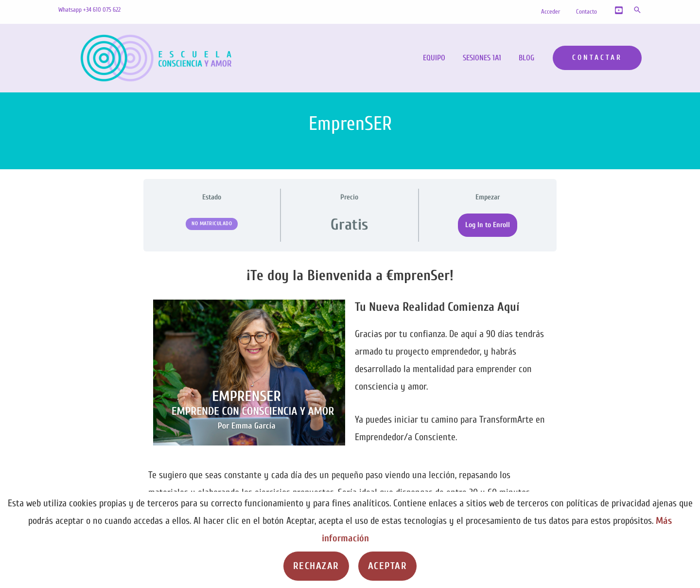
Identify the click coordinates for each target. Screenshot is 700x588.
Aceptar (388, 566)
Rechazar (316, 566)
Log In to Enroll (488, 225)
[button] (637, 10)
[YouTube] (619, 10)
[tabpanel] (350, 400)
